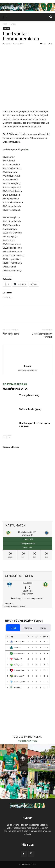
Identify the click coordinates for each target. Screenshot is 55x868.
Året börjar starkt (11, 334)
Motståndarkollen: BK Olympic (42, 335)
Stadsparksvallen (27, 543)
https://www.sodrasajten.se (27, 370)
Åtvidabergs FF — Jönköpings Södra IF (27, 599)
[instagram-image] (14, 758)
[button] (5, 17)
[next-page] (9, 437)
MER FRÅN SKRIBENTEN (15, 389)
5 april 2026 (27, 583)
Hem (5, 24)
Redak (8, 44)
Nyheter (13, 24)
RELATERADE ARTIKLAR (15, 384)
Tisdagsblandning (29, 395)
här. (27, 149)
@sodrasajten (27, 741)
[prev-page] (5, 437)
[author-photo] (28, 362)
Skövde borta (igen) (30, 409)
